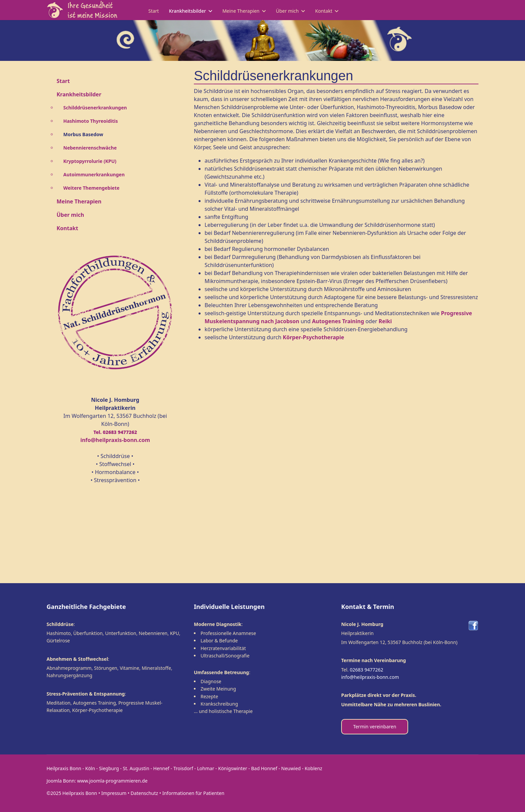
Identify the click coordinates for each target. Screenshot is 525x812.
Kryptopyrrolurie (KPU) (90, 161)
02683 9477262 (367, 670)
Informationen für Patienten (193, 793)
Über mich (287, 11)
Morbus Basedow (83, 134)
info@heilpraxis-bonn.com (370, 677)
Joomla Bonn (61, 781)
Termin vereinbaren (375, 727)
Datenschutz (144, 793)
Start (154, 11)
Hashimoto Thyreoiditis (91, 121)
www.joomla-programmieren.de (112, 781)
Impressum (114, 793)
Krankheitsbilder (187, 11)
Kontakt (324, 11)
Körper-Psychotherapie (314, 337)
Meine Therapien (241, 11)
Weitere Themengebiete (91, 188)
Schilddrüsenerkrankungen (95, 108)
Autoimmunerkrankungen (94, 174)
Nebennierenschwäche (90, 148)
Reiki (385, 321)
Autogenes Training (338, 321)
